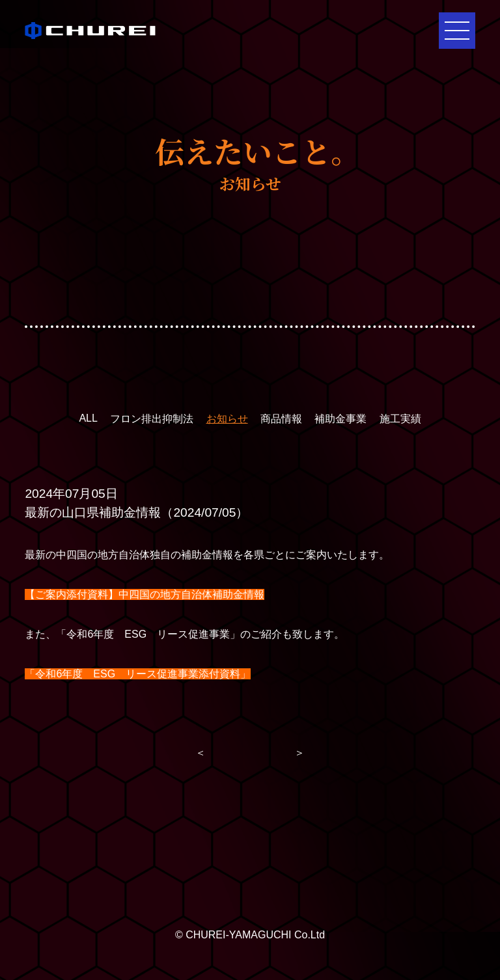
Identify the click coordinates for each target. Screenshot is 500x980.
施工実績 (400, 419)
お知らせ (227, 419)
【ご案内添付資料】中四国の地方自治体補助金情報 (145, 594)
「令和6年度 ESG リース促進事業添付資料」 (138, 674)
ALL (88, 418)
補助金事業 (340, 419)
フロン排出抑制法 (152, 419)
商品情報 (281, 419)
